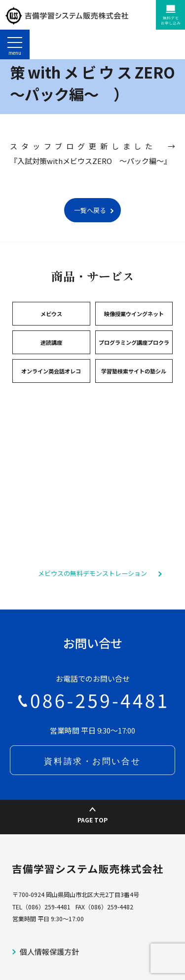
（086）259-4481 (46, 936)
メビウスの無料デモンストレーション (92, 603)
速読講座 (51, 372)
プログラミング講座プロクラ (134, 372)
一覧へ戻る (90, 240)
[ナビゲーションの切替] (15, 44)
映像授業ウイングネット (134, 343)
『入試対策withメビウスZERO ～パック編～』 (91, 190)
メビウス (51, 343)
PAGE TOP (92, 845)
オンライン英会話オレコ (51, 401)
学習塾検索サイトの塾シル (134, 401)
